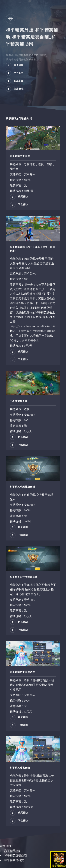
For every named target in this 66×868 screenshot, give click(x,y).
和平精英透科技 (14, 860)
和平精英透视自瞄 (15, 855)
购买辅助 (19, 65)
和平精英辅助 (13, 851)
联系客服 (19, 81)
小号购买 (19, 73)
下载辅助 (23, 204)
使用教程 (19, 89)
